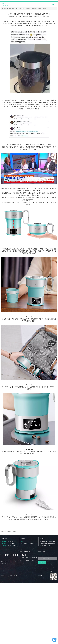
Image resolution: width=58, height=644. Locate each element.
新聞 (27, 557)
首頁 (33, 560)
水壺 (3, 531)
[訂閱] (42, 563)
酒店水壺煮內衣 (11, 531)
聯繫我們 (34, 557)
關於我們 (28, 560)
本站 (48, 16)
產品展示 (22, 557)
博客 (21, 560)
